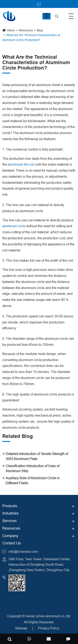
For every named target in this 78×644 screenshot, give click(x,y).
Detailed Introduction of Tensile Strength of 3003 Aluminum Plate (37, 456)
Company (10, 536)
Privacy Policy (49, 628)
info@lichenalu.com (23, 551)
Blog (40, 30)
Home (11, 30)
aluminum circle (14, 226)
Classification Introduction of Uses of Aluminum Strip (32, 468)
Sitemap (21, 628)
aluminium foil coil (21, 164)
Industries (10, 513)
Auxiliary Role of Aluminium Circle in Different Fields (33, 480)
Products (10, 506)
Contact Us (12, 543)
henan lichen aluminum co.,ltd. (48, 616)
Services (9, 521)
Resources (26, 30)
